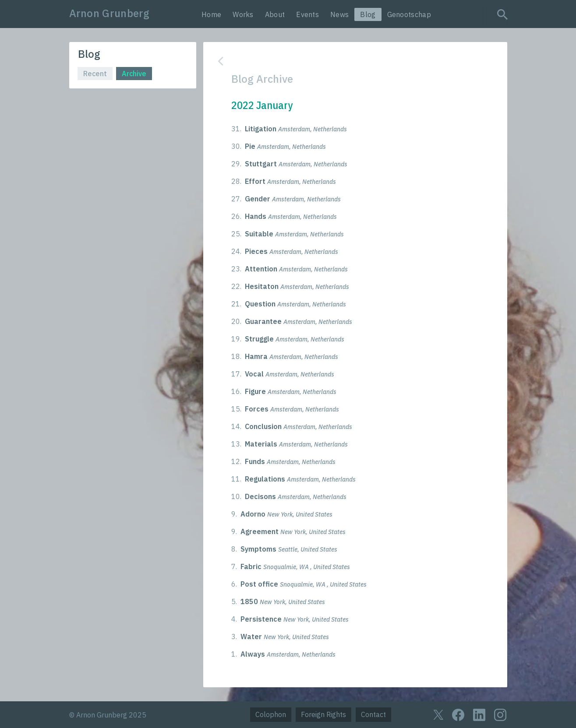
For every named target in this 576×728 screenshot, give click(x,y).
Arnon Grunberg (110, 13)
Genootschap (409, 14)
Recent (95, 74)
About (275, 14)
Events (307, 14)
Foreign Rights (323, 714)
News (339, 14)
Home (211, 14)
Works (243, 14)
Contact (373, 714)
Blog (368, 14)
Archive (134, 74)
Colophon (271, 714)
